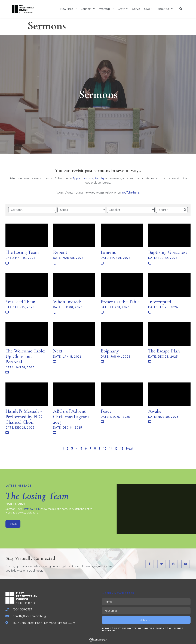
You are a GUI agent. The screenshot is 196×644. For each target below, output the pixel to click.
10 (105, 448)
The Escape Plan (164, 351)
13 (122, 448)
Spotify (99, 178)
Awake (155, 411)
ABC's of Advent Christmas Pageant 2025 (71, 417)
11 (111, 448)
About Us (165, 9)
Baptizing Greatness (168, 252)
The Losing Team (22, 252)
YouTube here (130, 192)
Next (58, 351)
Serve (136, 9)
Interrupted (160, 302)
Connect (88, 9)
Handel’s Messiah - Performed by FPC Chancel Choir (24, 417)
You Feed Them (20, 302)
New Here (68, 9)
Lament (108, 252)
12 (116, 448)
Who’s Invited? (67, 302)
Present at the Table (120, 302)
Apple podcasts (83, 178)
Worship (106, 9)
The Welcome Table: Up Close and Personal (25, 356)
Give (149, 9)
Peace (106, 411)
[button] (181, 9)
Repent (60, 252)
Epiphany (110, 351)
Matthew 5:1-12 (31, 509)
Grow (123, 9)
